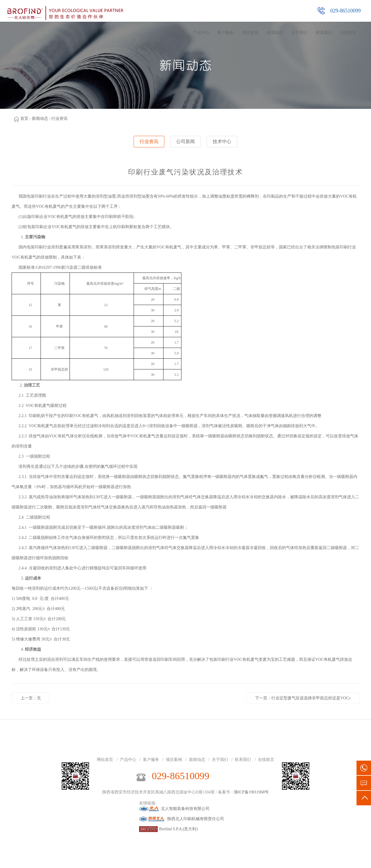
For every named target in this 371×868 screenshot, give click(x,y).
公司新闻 (185, 141)
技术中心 (222, 141)
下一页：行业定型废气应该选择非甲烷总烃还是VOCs (303, 698)
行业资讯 (149, 141)
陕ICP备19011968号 (251, 792)
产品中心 (201, 33)
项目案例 (250, 33)
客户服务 (225, 33)
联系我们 (324, 33)
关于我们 (299, 33)
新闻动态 (275, 33)
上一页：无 (31, 698)
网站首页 (177, 33)
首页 (24, 119)
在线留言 (348, 33)
